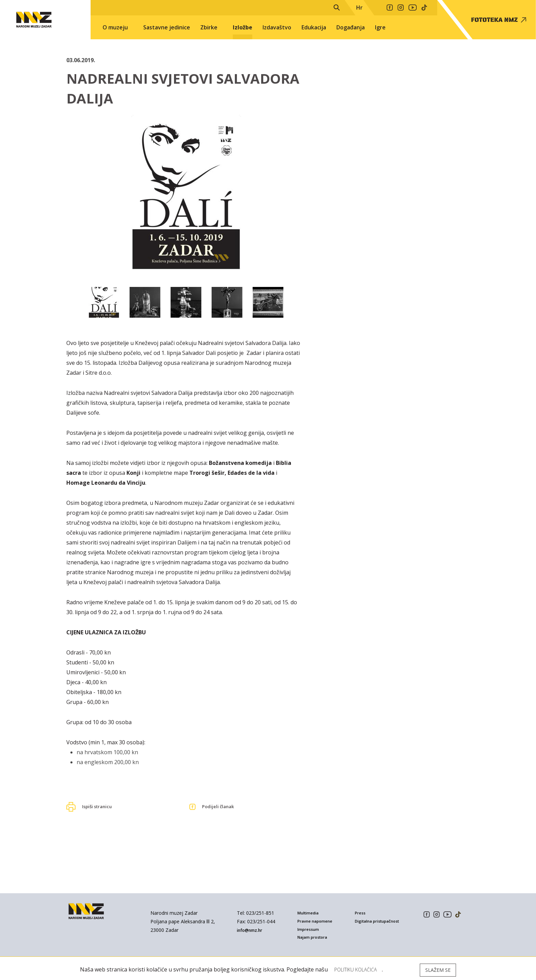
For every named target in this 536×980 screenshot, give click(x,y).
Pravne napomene (317, 920)
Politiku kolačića (360, 970)
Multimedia (310, 913)
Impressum (309, 927)
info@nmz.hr (253, 930)
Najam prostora (314, 933)
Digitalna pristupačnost (370, 922)
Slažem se (438, 970)
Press (361, 913)
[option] (186, 197)
